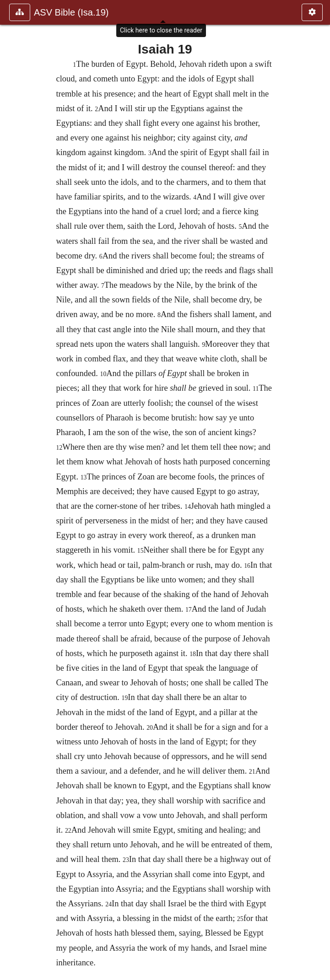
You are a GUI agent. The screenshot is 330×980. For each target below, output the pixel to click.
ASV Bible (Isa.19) (71, 12)
